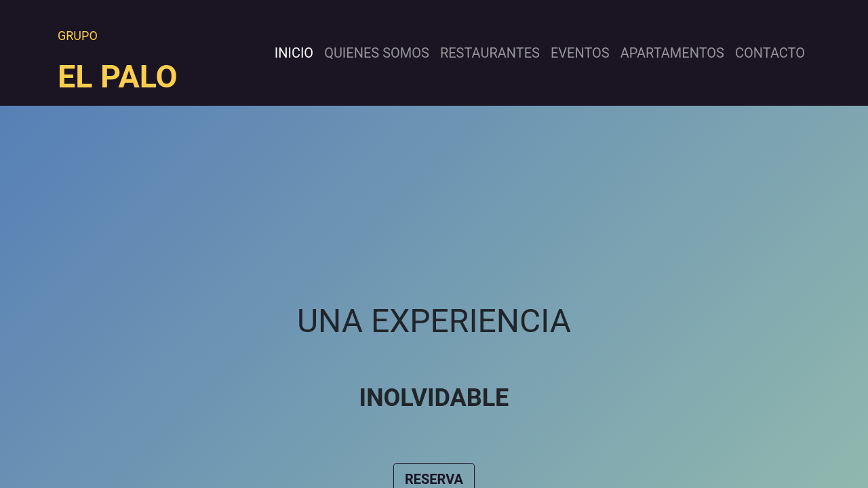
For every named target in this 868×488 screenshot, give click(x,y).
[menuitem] (294, 53)
